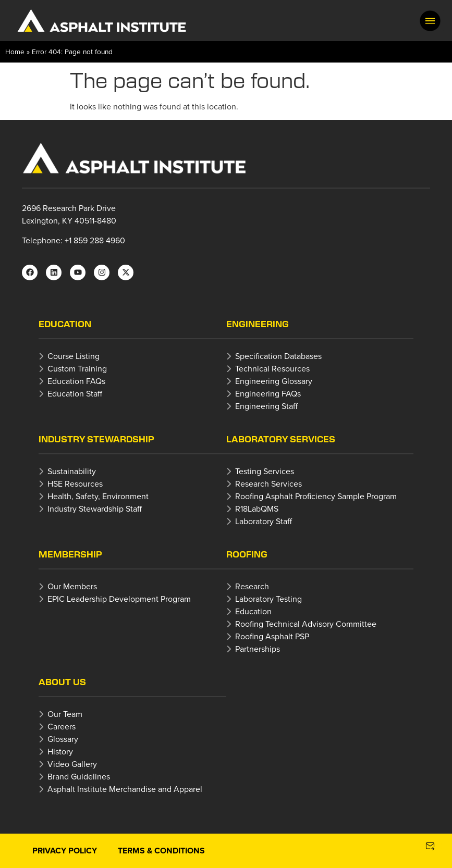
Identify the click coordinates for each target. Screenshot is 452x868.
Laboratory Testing (268, 599)
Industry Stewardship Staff (95, 509)
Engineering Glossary (274, 381)
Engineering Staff (266, 406)
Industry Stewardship (96, 439)
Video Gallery (72, 764)
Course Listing (74, 356)
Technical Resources (272, 368)
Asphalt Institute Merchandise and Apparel (125, 789)
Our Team (65, 714)
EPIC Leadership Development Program (119, 599)
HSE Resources (75, 483)
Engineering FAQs (268, 393)
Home (15, 51)
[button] (430, 21)
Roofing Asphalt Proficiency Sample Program (316, 496)
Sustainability (72, 471)
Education (65, 324)
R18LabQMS (257, 509)
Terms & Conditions (161, 851)
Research (252, 586)
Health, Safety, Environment (98, 496)
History (60, 751)
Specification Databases (278, 356)
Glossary (63, 739)
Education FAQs (76, 381)
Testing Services (265, 471)
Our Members (72, 586)
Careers (62, 726)
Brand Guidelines (79, 776)
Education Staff (75, 393)
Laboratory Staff (264, 521)
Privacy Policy (65, 851)
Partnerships (258, 649)
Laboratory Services (281, 439)
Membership (70, 554)
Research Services (268, 483)
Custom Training (77, 368)
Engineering (258, 324)
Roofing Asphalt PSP (272, 636)
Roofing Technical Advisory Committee (306, 624)
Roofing (247, 554)
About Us (62, 682)
